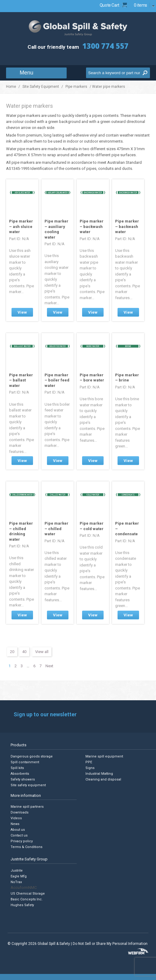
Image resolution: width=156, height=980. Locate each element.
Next (49, 666)
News (15, 824)
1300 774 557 (105, 46)
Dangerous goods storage (32, 756)
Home (11, 87)
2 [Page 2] (16, 666)
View (22, 312)
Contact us (19, 835)
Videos (16, 818)
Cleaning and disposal (103, 779)
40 (24, 652)
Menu (27, 73)
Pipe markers (76, 87)
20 (12, 652)
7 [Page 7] (40, 666)
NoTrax (16, 882)
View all (42, 652)
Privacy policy (22, 841)
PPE (89, 762)
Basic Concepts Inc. (27, 899)
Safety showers (23, 779)
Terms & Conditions (27, 847)
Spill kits (17, 768)
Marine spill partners (27, 807)
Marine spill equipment (104, 756)
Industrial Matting (99, 774)
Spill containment (25, 762)
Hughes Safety (22, 905)
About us (18, 830)
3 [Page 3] (22, 666)
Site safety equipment (28, 785)
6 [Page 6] (34, 666)
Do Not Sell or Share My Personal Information (110, 944)
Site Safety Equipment (41, 87)
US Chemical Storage (28, 894)
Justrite (17, 871)
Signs (90, 768)
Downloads (20, 812)
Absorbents (20, 774)
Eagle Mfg (19, 876)
